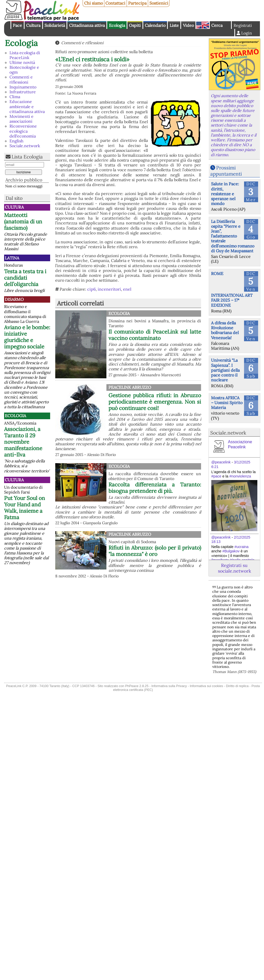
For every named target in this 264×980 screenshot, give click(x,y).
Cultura (33, 25)
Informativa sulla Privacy (169, 686)
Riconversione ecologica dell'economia (23, 131)
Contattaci (115, 3)
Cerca (217, 25)
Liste (174, 25)
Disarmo (14, 299)
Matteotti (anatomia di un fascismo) (23, 221)
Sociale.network (25, 146)
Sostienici (159, 3)
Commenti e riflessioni (21, 79)
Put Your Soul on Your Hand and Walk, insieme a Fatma (25, 508)
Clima (15, 97)
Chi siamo (93, 3)
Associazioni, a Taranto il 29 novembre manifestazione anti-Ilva (23, 442)
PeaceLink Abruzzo (130, 387)
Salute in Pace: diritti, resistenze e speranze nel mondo (225, 194)
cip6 (91, 289)
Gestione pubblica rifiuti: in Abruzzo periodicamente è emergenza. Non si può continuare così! (155, 402)
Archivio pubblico (24, 180)
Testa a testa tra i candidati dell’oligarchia (25, 278)
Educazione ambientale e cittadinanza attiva (27, 106)
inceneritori (109, 289)
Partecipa (137, 3)
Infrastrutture (23, 92)
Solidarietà (55, 25)
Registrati (243, 25)
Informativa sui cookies (206, 686)
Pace (17, 25)
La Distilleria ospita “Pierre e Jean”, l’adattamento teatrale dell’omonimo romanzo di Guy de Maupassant (233, 236)
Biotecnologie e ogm (24, 70)
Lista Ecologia (27, 157)
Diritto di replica (237, 686)
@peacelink (221, 462)
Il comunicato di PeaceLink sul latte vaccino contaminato (155, 335)
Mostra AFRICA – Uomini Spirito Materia (227, 403)
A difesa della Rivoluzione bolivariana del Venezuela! (225, 330)
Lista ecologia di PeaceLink (25, 55)
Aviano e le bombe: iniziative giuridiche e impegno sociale (27, 337)
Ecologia (117, 25)
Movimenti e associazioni (21, 119)
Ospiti (135, 25)
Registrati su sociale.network (234, 568)
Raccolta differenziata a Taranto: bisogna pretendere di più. (155, 488)
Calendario (155, 25)
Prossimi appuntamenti (226, 171)
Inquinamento (23, 87)
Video (188, 25)
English (203, 25)
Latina (12, 258)
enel (127, 289)
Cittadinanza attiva (87, 25)
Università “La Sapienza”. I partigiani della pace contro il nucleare (225, 370)
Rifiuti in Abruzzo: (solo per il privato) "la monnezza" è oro (155, 551)
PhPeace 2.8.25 (137, 686)
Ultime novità (22, 62)
